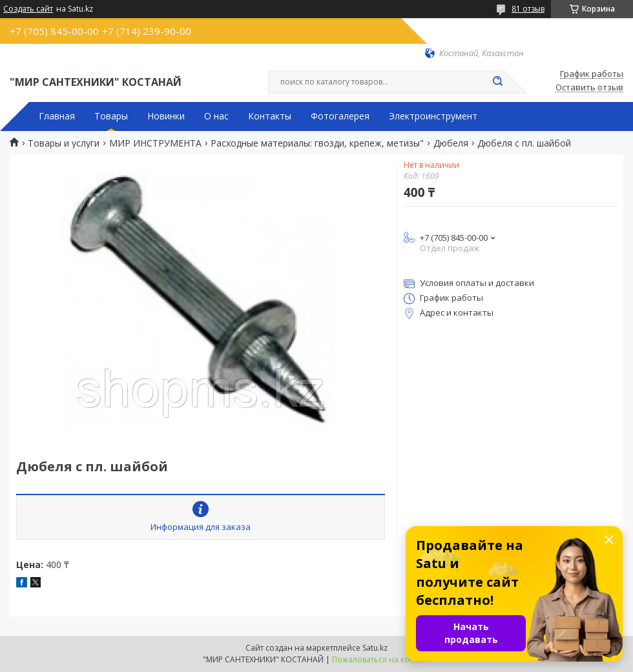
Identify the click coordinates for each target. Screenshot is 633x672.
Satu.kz (375, 648)
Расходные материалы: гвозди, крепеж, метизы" (317, 143)
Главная (57, 116)
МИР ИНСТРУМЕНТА (155, 143)
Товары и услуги (64, 143)
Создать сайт (28, 9)
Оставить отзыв (589, 88)
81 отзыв (528, 9)
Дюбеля (451, 143)
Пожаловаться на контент (381, 659)
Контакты (270, 116)
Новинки (166, 116)
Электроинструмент (433, 116)
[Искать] (497, 82)
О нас (216, 116)
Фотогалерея (340, 116)
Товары (111, 116)
